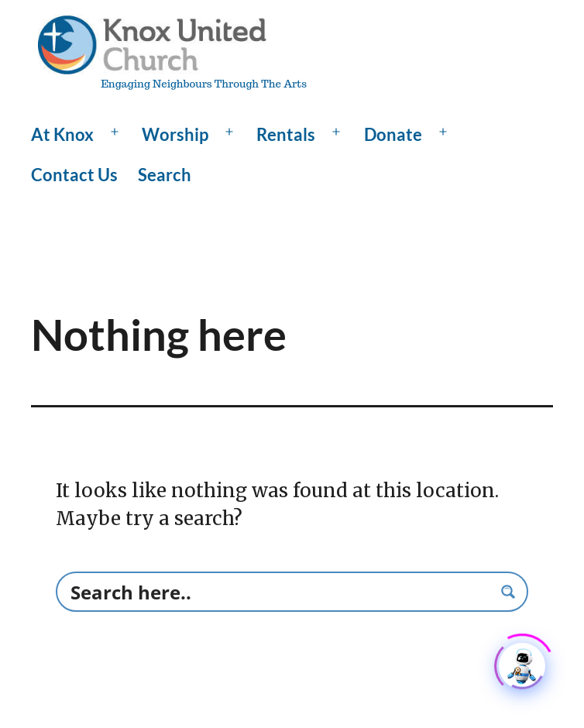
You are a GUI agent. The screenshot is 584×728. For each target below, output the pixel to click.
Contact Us (74, 175)
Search (165, 175)
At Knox (62, 134)
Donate (393, 134)
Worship (175, 134)
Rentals (286, 134)
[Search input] (279, 592)
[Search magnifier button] (508, 592)
